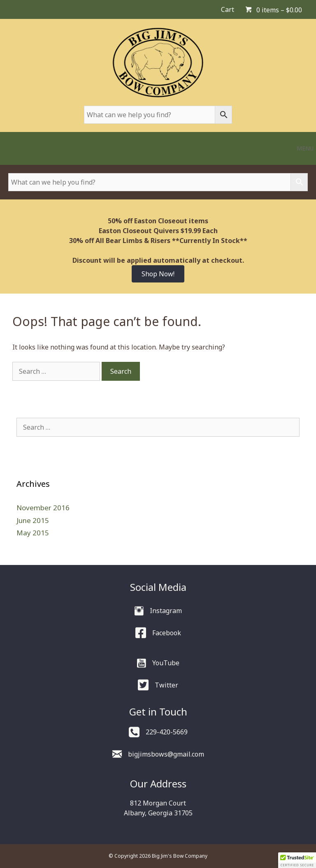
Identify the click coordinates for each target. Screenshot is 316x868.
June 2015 (33, 520)
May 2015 (33, 533)
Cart (228, 9)
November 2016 (43, 508)
